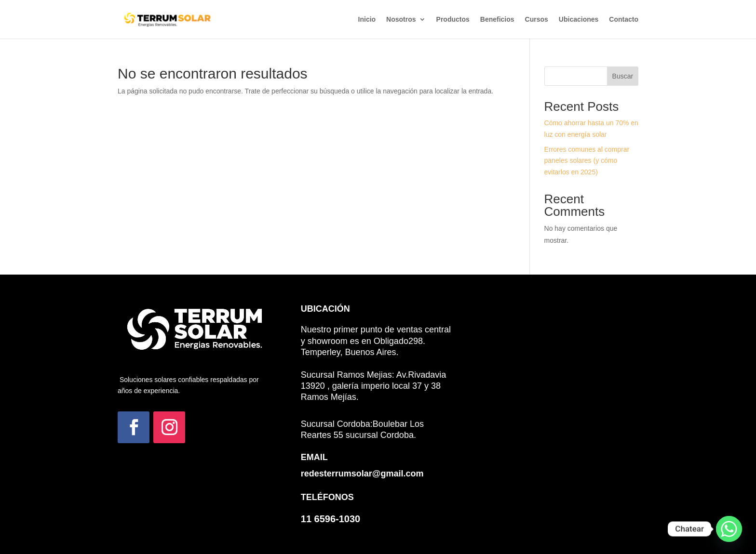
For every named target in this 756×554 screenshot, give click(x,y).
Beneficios (497, 20)
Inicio (367, 20)
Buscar (623, 76)
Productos (453, 20)
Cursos (537, 20)
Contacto (624, 20)
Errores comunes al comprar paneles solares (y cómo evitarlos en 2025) (587, 161)
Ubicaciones (579, 20)
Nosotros (401, 20)
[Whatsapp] (729, 529)
